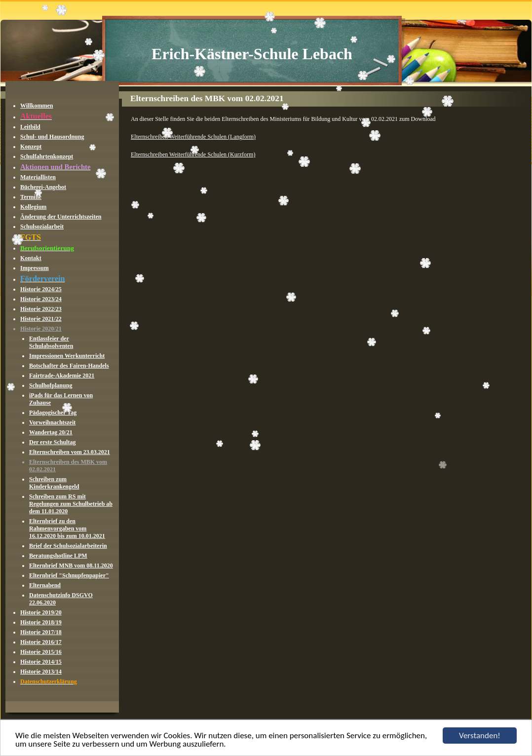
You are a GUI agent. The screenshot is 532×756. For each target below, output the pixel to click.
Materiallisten (38, 177)
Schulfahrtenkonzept (47, 156)
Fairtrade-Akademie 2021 (62, 376)
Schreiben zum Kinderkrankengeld (54, 483)
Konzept (31, 147)
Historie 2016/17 (41, 642)
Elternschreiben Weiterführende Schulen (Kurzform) (193, 154)
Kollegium (33, 207)
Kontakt (31, 258)
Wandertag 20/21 (51, 432)
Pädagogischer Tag (53, 413)
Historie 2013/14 (41, 672)
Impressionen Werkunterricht (67, 356)
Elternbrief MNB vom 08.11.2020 (71, 566)
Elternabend (45, 585)
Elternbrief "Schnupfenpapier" (69, 575)
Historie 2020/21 (41, 329)
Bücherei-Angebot (43, 187)
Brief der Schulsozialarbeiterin (68, 546)
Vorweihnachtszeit (52, 422)
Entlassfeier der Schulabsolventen (51, 342)
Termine (31, 197)
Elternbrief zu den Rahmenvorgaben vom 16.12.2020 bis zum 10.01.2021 (67, 529)
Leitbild (30, 127)
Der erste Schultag (52, 442)
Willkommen (37, 106)
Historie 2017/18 (41, 632)
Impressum (35, 268)
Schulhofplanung (51, 385)
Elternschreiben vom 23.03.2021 (70, 452)
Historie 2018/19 (41, 622)
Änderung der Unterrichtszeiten (61, 217)
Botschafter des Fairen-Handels (69, 366)
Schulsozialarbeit (42, 227)
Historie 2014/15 (41, 662)
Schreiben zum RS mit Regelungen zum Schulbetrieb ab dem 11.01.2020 (71, 504)
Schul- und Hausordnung (52, 137)
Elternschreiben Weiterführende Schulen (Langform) (193, 137)
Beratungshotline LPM (58, 556)
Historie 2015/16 (41, 652)
